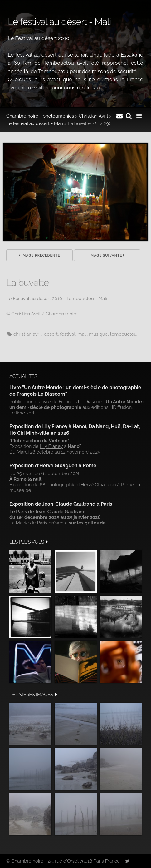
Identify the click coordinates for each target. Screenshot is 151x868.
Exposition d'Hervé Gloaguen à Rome (53, 466)
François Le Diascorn (81, 402)
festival (68, 334)
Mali (82, 334)
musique (98, 334)
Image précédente (39, 256)
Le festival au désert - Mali (35, 123)
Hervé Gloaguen (98, 485)
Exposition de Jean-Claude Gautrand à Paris (61, 504)
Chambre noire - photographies (40, 116)
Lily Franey (51, 446)
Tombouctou (124, 334)
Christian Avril (93, 116)
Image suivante (107, 256)
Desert (51, 334)
